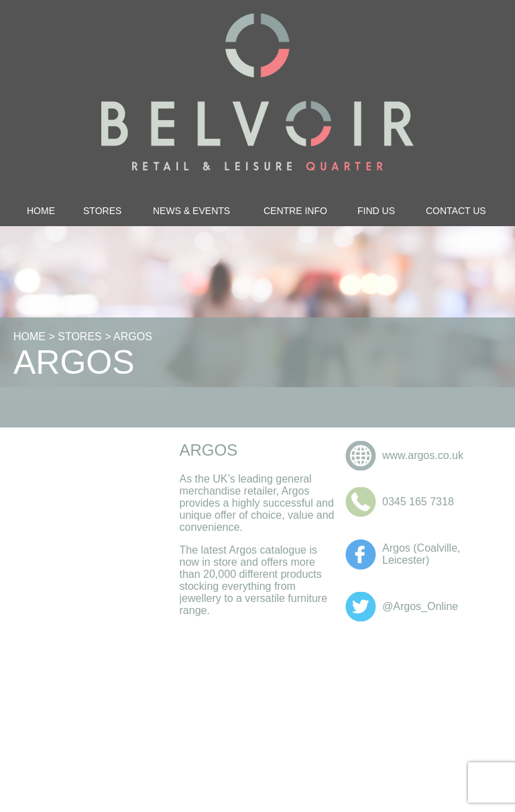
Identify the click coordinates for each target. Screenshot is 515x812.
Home (41, 211)
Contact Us (456, 211)
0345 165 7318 (418, 502)
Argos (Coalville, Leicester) (421, 554)
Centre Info (295, 211)
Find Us (376, 211)
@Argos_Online (420, 606)
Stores (102, 211)
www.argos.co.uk (423, 455)
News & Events (191, 211)
